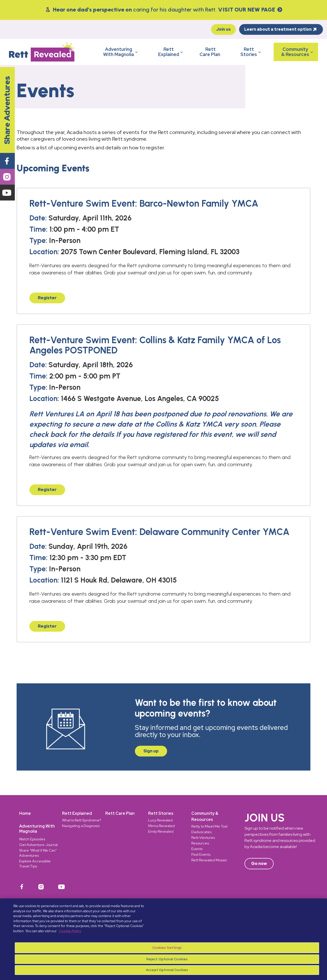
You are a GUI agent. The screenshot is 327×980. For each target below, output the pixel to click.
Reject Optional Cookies (167, 959)
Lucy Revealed (160, 820)
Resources (200, 843)
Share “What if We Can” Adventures (38, 853)
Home (25, 813)
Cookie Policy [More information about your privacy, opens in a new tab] (70, 931)
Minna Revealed (161, 826)
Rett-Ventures (203, 838)
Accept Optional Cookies (167, 970)
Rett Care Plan (120, 813)
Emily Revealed (161, 831)
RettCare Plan (210, 52)
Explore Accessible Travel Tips (35, 864)
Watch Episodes (32, 839)
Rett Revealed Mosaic (209, 860)
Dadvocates (201, 832)
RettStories (251, 52)
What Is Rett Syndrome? (81, 820)
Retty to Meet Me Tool (209, 826)
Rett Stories (161, 813)
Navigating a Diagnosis (81, 826)
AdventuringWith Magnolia (121, 52)
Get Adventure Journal (38, 845)
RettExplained (171, 52)
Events (197, 849)
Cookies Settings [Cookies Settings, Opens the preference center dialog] (167, 948)
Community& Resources (298, 52)
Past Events (201, 854)
